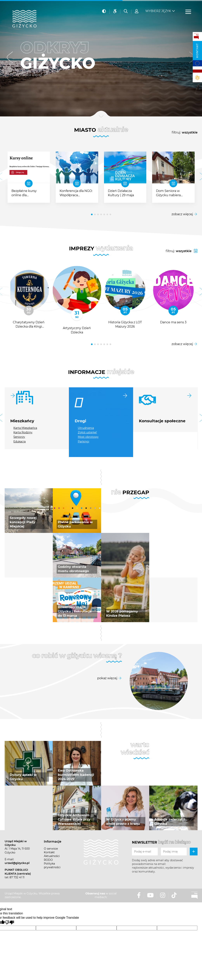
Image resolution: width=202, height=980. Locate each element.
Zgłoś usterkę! (87, 432)
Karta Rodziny (23, 432)
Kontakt (197, 51)
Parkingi (84, 441)
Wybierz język (158, 10)
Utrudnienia (86, 428)
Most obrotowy (88, 437)
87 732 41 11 (17, 877)
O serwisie (51, 849)
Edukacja (20, 441)
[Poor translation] (10, 923)
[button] (10, 58)
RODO (48, 860)
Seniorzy (19, 437)
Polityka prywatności (52, 865)
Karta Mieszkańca (25, 428)
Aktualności (52, 856)
